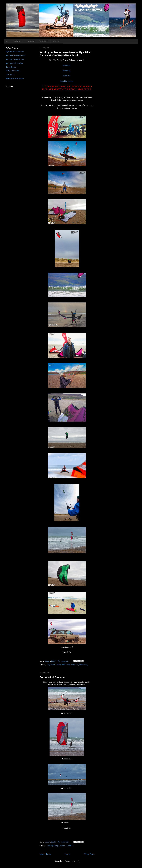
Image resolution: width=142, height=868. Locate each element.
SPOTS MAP (44, 41)
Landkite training (67, 81)
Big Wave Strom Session (15, 52)
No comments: (64, 661)
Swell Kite (69, 846)
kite (77, 665)
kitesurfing (83, 665)
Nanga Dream (11, 67)
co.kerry (50, 846)
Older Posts (89, 854)
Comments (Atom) (72, 861)
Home (67, 854)
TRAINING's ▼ (18, 41)
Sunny (62, 846)
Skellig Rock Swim (12, 71)
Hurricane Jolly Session (14, 63)
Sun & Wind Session (52, 677)
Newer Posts (45, 854)
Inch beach (66, 665)
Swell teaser (10, 75)
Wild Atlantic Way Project (15, 78)
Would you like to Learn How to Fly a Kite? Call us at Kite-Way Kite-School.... (66, 54)
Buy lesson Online (54, 665)
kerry (73, 665)
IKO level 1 (67, 65)
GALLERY (31, 41)
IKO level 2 (67, 71)
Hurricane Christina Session (16, 55)
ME (7, 41)
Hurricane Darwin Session (15, 59)
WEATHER (57, 41)
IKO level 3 (67, 76)
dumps (56, 846)
